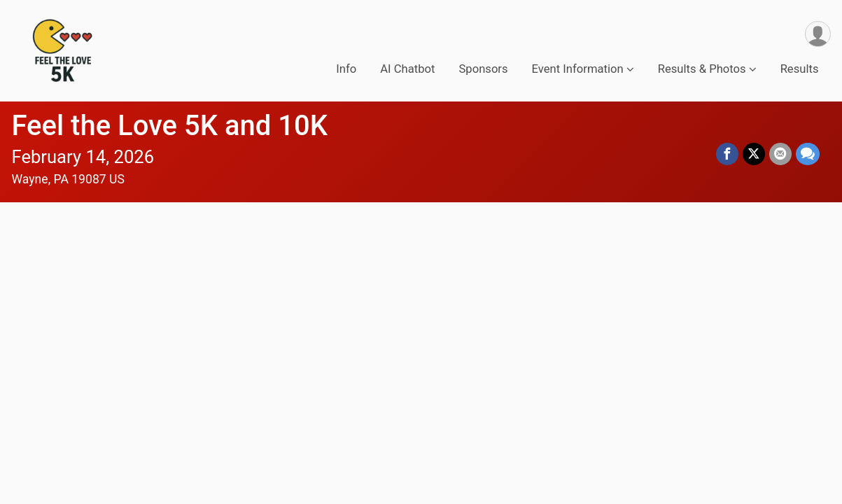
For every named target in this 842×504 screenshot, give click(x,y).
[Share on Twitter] (754, 154)
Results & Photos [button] (702, 69)
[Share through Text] (808, 154)
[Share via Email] (780, 154)
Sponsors (483, 69)
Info (346, 69)
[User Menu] (818, 34)
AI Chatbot (407, 69)
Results (800, 69)
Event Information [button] (578, 69)
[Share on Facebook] (727, 154)
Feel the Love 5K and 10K (170, 126)
